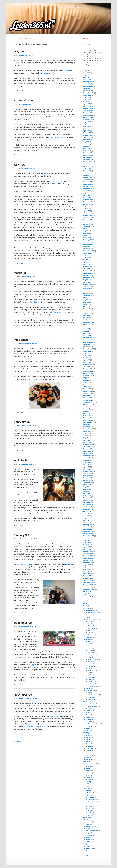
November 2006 (88, 531)
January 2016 (88, 286)
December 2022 (88, 157)
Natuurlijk (86, 733)
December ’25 (23, 623)
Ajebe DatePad (90, 704)
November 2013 (88, 344)
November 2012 (88, 371)
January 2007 (88, 527)
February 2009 (88, 471)
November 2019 (88, 202)
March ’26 (20, 273)
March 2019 (87, 213)
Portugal (88, 791)
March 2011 (87, 416)
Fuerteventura (93, 800)
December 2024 (88, 113)
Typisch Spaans (91, 690)
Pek (89, 630)
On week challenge (94, 724)
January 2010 (88, 447)
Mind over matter (94, 659)
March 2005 (87, 576)
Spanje (88, 795)
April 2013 (87, 360)
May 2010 (86, 438)
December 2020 (88, 182)
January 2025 (88, 111)
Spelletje (91, 668)
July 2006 (86, 540)
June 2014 (87, 329)
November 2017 (88, 246)
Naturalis (91, 697)
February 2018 (88, 240)
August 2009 (87, 458)
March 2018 (87, 238)
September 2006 (89, 536)
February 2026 (88, 82)
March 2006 (87, 549)
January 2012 (88, 393)
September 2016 (89, 278)
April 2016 (87, 282)
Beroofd (88, 824)
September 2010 (89, 429)
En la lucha (21, 461)
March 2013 (87, 362)
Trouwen (91, 635)
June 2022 (87, 169)
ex (55, 310)
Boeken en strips (91, 610)
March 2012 (87, 389)
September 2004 (89, 589)
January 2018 (88, 242)
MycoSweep (66, 70)
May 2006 (86, 545)
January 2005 (88, 580)
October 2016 (88, 275)
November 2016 (88, 273)
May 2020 (86, 193)
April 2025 (87, 104)
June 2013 (87, 355)
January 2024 (88, 137)
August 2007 (87, 511)
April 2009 (87, 467)
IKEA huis (89, 842)
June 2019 (87, 209)
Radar (88, 853)
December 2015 (88, 289)
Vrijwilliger (91, 699)
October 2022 (88, 162)
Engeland (89, 777)
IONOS (16, 114)
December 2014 (88, 315)
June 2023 (87, 144)
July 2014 (86, 327)
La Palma (91, 806)
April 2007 (87, 520)
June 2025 (87, 100)
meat (46, 719)
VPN (24, 125)
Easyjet (88, 833)
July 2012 (86, 380)
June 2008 (87, 489)
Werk (87, 693)
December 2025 (88, 86)
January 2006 (88, 554)
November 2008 (88, 478)
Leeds (90, 780)
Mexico (88, 788)
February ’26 (22, 422)
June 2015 (87, 302)
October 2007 (88, 507)
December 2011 (88, 396)
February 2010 (88, 445)
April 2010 (87, 440)
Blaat (21, 91)
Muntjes (91, 662)
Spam (88, 855)
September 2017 (89, 251)
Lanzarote (47, 173)
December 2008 (88, 476)
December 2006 (88, 529)
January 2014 (88, 340)
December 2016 (88, 271)
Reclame (91, 726)
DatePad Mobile (93, 706)
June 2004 (87, 596)
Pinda (88, 757)
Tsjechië (88, 813)
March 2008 (87, 496)
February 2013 (88, 364)
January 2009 (88, 474)
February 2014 (88, 338)
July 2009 (86, 460)
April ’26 (19, 165)
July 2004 (86, 594)
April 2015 (87, 306)
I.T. (84, 702)
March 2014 (87, 335)
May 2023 (86, 146)
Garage (88, 837)
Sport (87, 675)
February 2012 (88, 391)
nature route (54, 716)
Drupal (88, 713)
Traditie (88, 688)
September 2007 (89, 509)
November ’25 (23, 695)
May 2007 (86, 518)
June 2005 (87, 569)
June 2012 (87, 382)
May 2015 (86, 304)
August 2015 (87, 298)
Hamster (88, 742)
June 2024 (87, 126)
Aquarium (89, 735)
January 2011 (88, 420)
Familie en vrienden (92, 619)
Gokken (91, 650)
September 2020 (89, 189)
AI (86, 820)
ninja (41, 726)
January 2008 (88, 500)
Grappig (88, 637)
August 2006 (87, 538)
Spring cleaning (24, 101)
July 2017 (86, 255)
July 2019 (86, 206)
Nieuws (86, 762)
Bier (89, 641)
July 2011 (86, 407)
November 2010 (88, 425)
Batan (92, 684)
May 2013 (86, 358)
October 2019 (88, 204)
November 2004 (88, 585)
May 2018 (86, 235)
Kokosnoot (89, 751)
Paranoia (86, 817)
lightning (17, 546)
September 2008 (89, 482)
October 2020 (88, 186)
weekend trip (30, 665)
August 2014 (87, 324)
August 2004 (87, 591)
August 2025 (87, 95)
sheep (46, 310)
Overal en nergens (89, 764)
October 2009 (88, 453)
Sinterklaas (18, 662)
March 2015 (87, 309)
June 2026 (87, 73)
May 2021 (86, 175)
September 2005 (89, 563)
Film (89, 648)
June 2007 (87, 516)
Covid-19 (89, 829)
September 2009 (89, 456)
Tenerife (91, 811)
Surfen (90, 679)
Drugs (90, 644)
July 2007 (86, 514)
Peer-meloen (90, 755)
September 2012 (89, 376)
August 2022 (87, 166)
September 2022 (89, 164)
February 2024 (88, 135)
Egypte (88, 775)
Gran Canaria (92, 802)
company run (42, 60)
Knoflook (89, 746)
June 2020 (87, 191)
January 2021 (88, 180)
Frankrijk (89, 782)
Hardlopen (91, 677)
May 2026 (86, 75)
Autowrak (89, 822)
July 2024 (86, 124)
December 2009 (88, 449)
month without (35, 197)
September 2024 (89, 120)
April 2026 (87, 77)
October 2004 (88, 587)
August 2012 (87, 378)
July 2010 (86, 433)
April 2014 (87, 333)
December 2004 (88, 583)
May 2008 (86, 491)
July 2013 (86, 353)
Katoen (88, 744)
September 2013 (89, 349)
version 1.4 (55, 181)
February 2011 (88, 418)
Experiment (92, 646)
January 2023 (88, 155)
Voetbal (90, 682)
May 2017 (86, 260)
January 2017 (88, 269)
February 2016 (88, 284)
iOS (29, 73)
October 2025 (88, 91)
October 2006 (88, 534)
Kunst (90, 657)
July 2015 (86, 300)
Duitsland (89, 773)
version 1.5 (54, 184)
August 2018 (87, 229)
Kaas (87, 846)
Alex (89, 624)
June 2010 (87, 436)
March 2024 (87, 133)
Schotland (89, 793)
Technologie (92, 670)
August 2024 (87, 122)
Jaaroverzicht (88, 731)
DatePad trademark (92, 831)
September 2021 (89, 173)
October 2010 (88, 427)
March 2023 (87, 151)
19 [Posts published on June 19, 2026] (95, 59)
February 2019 (88, 215)
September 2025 (89, 93)
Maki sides (21, 340)
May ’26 (19, 52)
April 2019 (87, 211)
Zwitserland (89, 815)
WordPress (89, 728)
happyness (35, 726)
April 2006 (87, 547)
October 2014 (88, 320)
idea (66, 564)
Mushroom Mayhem (61, 312)
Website (88, 722)
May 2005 (86, 571)
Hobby (88, 639)
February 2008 (88, 498)
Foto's (85, 606)
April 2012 (87, 387)
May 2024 (86, 128)
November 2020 (88, 184)
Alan (89, 621)
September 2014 (89, 322)
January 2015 (88, 313)
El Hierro (91, 797)
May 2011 (86, 411)
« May (87, 65)
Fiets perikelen (90, 835)
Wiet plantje (90, 760)
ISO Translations (93, 695)
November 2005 (88, 558)
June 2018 (87, 233)
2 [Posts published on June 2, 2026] (87, 55)
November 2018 (88, 222)
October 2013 (88, 347)
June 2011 (87, 409)
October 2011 (88, 400)
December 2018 (88, 220)
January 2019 (88, 217)
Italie (87, 786)
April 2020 (87, 195)
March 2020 (87, 197)
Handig (88, 715)
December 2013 (88, 342)
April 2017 (87, 262)
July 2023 (86, 142)
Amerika (88, 766)
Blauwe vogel (90, 826)
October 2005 (88, 560)
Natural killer (90, 849)
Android (46, 73)
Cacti (87, 739)
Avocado (89, 737)
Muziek (90, 664)
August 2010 (87, 431)
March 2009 (87, 469)
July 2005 (86, 567)
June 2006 (87, 543)
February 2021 (88, 177)
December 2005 (88, 556)
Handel (90, 653)
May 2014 (86, 331)
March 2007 (87, 523)
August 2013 (87, 351)
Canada (88, 771)
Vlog (89, 673)
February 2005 (88, 578)
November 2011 (88, 398)
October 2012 (88, 373)
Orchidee (89, 753)
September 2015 (89, 295)
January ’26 (21, 535)
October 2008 (88, 480)
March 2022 (87, 171)
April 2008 (87, 494)
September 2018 (89, 226)
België (88, 768)
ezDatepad (50, 320)
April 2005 (87, 574)
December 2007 (88, 502)
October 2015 (88, 293)
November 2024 (88, 115)
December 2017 (88, 244)
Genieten (86, 608)
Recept (90, 666)
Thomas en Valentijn (95, 613)
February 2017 (88, 266)
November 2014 (88, 318)
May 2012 (86, 384)
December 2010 (88, 422)
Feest (90, 626)
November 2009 (88, 451)
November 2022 (88, 160)
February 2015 (88, 311)
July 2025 (86, 97)
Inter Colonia (95, 686)
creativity (27, 726)
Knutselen (91, 655)
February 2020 (88, 200)
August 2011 (87, 404)
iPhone (88, 717)
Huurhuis (89, 840)
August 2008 (87, 485)
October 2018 (88, 224)
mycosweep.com (54, 137)
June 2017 (87, 258)
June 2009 (87, 462)
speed (22, 546)
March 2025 (87, 106)
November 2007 (88, 505)
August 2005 (87, 565)
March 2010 (87, 442)
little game (28, 438)
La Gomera (92, 804)
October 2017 (88, 249)
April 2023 (87, 149)
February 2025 (88, 108)
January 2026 (88, 84)
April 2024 (87, 131)
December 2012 (88, 369)
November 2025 (88, 88)
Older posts (18, 741)
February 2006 (88, 551)
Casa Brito (33, 302)
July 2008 (86, 487)
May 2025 (86, 102)
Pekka (90, 633)
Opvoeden (91, 628)
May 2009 (86, 465)
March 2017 (87, 264)
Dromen (88, 617)
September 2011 (89, 402)
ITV (87, 844)
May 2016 (86, 280)
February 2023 (88, 153)
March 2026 (87, 80)
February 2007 (88, 525)
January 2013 (88, 367)
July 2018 (86, 231)
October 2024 (88, 117)
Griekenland (90, 784)
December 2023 (88, 140)
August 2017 (87, 253)
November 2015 (88, 291)
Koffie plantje (90, 748)
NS (87, 851)
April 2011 (87, 413)
